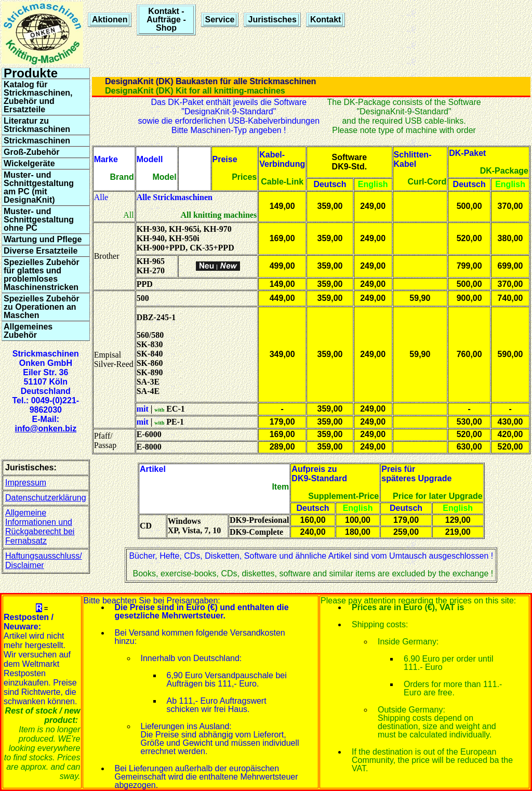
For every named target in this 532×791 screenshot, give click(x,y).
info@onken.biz (45, 429)
